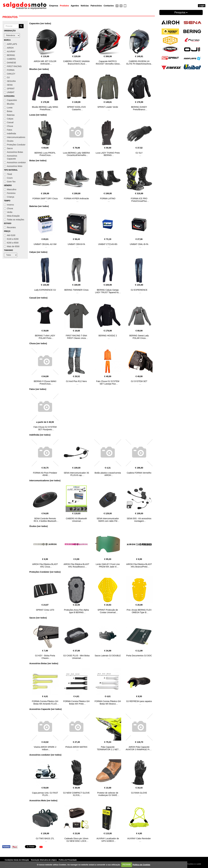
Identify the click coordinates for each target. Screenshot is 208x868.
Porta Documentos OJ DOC (139, 656)
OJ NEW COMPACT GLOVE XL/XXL (76, 794)
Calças (9, 119)
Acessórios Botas (13, 152)
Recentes (10, 227)
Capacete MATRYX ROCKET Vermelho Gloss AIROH (108, 64)
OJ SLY (139, 153)
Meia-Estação (12, 216)
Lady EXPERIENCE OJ (45, 290)
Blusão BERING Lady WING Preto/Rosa (45, 108)
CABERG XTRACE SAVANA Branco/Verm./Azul (76, 63)
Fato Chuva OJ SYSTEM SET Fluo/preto (45, 428)
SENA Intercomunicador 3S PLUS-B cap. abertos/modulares (76, 475)
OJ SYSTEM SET (139, 381)
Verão (8, 212)
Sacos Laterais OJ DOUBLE (108, 656)
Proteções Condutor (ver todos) (45, 572)
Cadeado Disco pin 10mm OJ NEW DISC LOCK (76, 840)
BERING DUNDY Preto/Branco (139, 108)
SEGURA (10, 81)
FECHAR (127, 865)
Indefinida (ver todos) (40, 435)
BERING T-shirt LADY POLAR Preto (45, 337)
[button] (41, 847)
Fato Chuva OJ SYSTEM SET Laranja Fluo (108, 383)
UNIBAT (9, 92)
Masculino (10, 189)
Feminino (10, 193)
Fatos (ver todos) (38, 389)
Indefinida (10, 134)
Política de (141, 865)
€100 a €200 (11, 239)
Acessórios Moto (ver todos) (43, 801)
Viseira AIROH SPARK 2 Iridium (45, 748)
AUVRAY (10, 51)
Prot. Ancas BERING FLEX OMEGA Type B (139, 611)
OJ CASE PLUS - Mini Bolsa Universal (76, 657)
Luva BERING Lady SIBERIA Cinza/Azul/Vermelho (76, 154)
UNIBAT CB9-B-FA (76, 244)
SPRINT (9, 89)
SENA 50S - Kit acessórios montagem (139, 520)
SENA (8, 85)
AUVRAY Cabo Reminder (139, 838)
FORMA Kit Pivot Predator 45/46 (45, 474)
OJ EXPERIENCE (139, 290)
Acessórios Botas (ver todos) (44, 663)
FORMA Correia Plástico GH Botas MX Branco (108, 703)
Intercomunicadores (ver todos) (45, 481)
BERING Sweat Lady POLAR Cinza (139, 337)
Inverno (9, 205)
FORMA (9, 70)
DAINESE (10, 63)
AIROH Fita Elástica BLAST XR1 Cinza (45, 565)
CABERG (10, 59)
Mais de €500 (12, 246)
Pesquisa (181, 12)
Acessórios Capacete (11, 157)
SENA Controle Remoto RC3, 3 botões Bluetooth (45, 520)
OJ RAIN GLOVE (139, 793)
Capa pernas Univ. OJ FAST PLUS (45, 794)
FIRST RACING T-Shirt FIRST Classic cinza (76, 337)
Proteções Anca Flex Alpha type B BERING (76, 611)
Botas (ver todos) (38, 161)
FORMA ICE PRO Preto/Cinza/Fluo (139, 200)
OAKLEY (10, 74)
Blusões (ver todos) (39, 69)
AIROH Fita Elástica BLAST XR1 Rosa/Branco (76, 565)
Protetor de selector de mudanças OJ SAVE (108, 794)
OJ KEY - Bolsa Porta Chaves (45, 657)
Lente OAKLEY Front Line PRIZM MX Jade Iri (108, 565)
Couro (8, 178)
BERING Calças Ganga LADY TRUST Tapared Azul (108, 291)
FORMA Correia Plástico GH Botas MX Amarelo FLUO (45, 703)
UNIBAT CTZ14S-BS (108, 244)
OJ (7, 77)
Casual (9, 122)
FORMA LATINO (108, 198)
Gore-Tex (10, 182)
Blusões (9, 104)
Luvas (8, 108)
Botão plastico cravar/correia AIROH (108, 474)
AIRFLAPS (11, 44)
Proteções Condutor (15, 145)
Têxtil (8, 174)
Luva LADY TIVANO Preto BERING (108, 154)
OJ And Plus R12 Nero (76, 381)
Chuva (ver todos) (38, 343)
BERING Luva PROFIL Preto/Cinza (45, 154)
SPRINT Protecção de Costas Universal (108, 611)
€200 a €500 (11, 243)
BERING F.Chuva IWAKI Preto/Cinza (45, 383)
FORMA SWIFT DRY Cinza (45, 198)
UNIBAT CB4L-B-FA (139, 244)
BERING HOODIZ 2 (108, 336)
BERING (9, 55)
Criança (9, 197)
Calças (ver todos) (38, 252)
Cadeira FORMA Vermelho (139, 473)
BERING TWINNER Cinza (76, 290)
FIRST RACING (13, 66)
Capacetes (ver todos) (40, 23)
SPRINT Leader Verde (108, 107)
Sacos (8, 148)
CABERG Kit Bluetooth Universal (76, 520)
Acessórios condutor (15, 162)
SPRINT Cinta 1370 (45, 610)
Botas (8, 111)
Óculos (9, 141)
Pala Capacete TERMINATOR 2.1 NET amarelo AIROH (108, 749)
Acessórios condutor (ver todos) (45, 755)
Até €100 (10, 235)
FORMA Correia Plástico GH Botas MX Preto (76, 703)
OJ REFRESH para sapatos (139, 701)
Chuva (8, 126)
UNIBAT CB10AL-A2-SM (45, 244)
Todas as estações (14, 220)
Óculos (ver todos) (39, 526)
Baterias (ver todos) (39, 206)
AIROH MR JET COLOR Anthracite (45, 63)
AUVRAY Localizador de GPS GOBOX (108, 840)
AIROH (9, 48)
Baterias (9, 115)
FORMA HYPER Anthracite (76, 198)
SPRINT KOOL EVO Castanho (76, 108)
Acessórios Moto (13, 166)
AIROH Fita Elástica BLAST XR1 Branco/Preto (139, 565)
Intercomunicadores (15, 137)
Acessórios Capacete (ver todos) (45, 709)
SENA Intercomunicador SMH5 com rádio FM (108, 520)
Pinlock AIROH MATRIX (76, 747)
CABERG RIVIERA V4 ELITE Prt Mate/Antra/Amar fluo (139, 64)
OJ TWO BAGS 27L (45, 838)
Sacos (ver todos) (38, 618)
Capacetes (10, 100)
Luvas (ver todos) (38, 115)
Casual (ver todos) (38, 298)
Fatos (8, 130)
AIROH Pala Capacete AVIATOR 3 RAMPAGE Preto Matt (139, 749)
